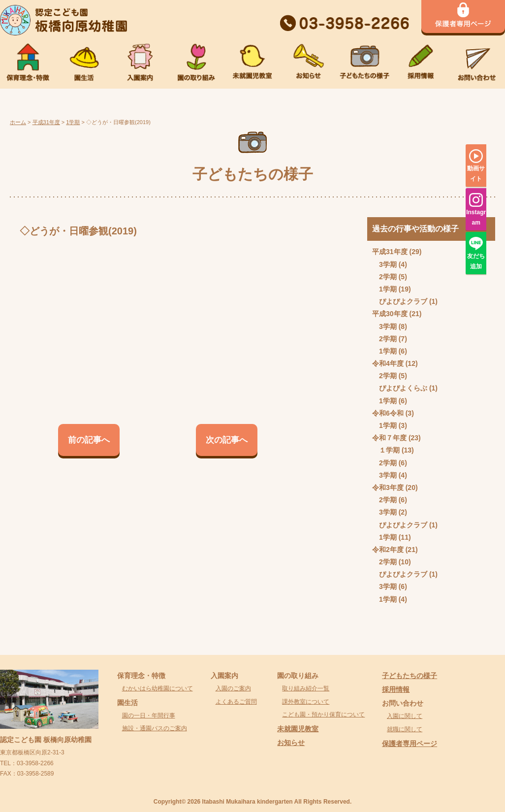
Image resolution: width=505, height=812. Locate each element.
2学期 (388, 277)
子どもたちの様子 (410, 676)
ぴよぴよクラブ (403, 301)
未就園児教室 (298, 729)
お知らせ (291, 743)
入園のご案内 (233, 688)
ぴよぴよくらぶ (403, 388)
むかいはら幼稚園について (158, 688)
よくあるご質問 (236, 702)
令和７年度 (389, 438)
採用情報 (396, 689)
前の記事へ (89, 440)
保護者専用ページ (410, 744)
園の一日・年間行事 (149, 715)
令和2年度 (388, 550)
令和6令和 (388, 413)
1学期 (388, 289)
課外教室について (306, 702)
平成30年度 (390, 314)
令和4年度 (388, 363)
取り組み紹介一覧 (306, 688)
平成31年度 (390, 252)
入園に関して (405, 716)
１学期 (389, 450)
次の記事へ (227, 440)
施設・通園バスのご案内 (155, 728)
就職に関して (405, 729)
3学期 (388, 264)
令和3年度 (388, 487)
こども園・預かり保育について (323, 715)
